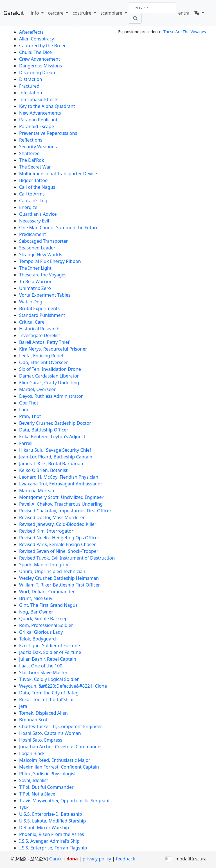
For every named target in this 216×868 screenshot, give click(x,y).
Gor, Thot (29, 403)
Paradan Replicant (38, 120)
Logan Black (32, 753)
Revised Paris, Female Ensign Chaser (57, 544)
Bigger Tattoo (33, 180)
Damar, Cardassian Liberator (49, 376)
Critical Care (32, 322)
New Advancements (40, 113)
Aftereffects (31, 32)
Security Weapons (38, 147)
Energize (28, 207)
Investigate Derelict (40, 335)
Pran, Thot (30, 416)
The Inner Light (35, 268)
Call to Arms (32, 194)
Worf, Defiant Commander (47, 592)
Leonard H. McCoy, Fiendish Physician (59, 477)
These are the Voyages (43, 275)
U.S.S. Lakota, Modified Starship (52, 821)
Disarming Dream (38, 72)
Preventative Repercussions (48, 133)
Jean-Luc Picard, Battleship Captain (56, 457)
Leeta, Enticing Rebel (41, 356)
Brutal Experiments (39, 308)
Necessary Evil (34, 221)
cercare (56, 13)
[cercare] (135, 18)
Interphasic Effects (39, 99)
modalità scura (191, 859)
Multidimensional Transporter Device (58, 174)
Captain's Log (33, 201)
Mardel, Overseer (37, 389)
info (35, 13)
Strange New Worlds (41, 255)
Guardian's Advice (38, 214)
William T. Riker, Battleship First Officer (59, 585)
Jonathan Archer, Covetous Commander (61, 747)
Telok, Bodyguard (38, 639)
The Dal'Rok (32, 160)
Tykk (24, 807)
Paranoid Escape (37, 126)
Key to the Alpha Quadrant (47, 106)
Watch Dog (31, 302)
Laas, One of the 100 (41, 666)
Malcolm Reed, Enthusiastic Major (55, 760)
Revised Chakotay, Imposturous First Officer (65, 511)
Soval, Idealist (34, 780)
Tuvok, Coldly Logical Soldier (49, 679)
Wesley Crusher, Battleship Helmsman (59, 578)
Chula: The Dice (35, 52)
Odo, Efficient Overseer (44, 362)
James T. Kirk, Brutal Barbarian (51, 463)
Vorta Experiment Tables (45, 295)
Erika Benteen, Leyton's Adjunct (52, 437)
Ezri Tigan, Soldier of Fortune (49, 646)
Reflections (31, 140)
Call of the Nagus (37, 187)
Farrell (26, 443)
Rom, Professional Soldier (46, 625)
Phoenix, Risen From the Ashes (52, 834)
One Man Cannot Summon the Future (59, 228)
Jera (23, 706)
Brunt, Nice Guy (36, 598)
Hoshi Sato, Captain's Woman (50, 733)
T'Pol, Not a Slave (37, 794)
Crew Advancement (40, 59)
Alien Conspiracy (37, 39)
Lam (24, 410)
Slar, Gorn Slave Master (43, 672)
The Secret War (35, 167)
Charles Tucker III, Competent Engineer (61, 726)
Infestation (31, 93)
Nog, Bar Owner (36, 612)
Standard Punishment (42, 315)
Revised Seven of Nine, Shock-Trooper (59, 551)
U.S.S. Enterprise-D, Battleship (51, 814)
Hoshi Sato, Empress (41, 740)
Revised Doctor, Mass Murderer (52, 517)
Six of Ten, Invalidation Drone (50, 369)
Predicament (32, 234)
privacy (97, 859)
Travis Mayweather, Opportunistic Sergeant (64, 801)
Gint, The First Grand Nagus (48, 605)
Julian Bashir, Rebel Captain (48, 659)
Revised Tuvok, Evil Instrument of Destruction (67, 558)
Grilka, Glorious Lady (41, 632)
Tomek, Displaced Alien (43, 713)
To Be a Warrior (35, 281)
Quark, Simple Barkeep (43, 619)
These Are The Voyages (185, 32)
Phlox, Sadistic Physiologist (48, 774)
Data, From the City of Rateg (49, 693)
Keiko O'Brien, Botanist (43, 470)
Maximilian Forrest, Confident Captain (59, 767)
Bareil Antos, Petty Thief (44, 342)
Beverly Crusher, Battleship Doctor (55, 423)
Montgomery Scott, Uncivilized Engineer (61, 497)
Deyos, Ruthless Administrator (51, 396)
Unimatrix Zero (35, 288)
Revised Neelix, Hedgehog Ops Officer (59, 538)
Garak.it (14, 13)
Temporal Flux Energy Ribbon (50, 261)
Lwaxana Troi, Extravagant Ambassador (61, 484)
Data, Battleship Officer (44, 430)
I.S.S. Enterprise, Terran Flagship (53, 848)
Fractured (29, 86)
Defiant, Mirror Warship (44, 828)
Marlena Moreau (37, 490)
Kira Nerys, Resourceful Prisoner (53, 349)
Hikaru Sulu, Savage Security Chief (55, 450)
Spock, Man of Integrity (44, 565)
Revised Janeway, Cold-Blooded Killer (58, 524)
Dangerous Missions (40, 66)
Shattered (29, 153)
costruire (83, 13)
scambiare (112, 13)
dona (72, 859)
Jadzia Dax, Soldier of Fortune (50, 652)
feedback (125, 859)
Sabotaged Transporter (43, 241)
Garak (55, 859)
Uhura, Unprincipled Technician (52, 571)
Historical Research (39, 329)
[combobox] (152, 8)
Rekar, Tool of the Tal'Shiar (47, 699)
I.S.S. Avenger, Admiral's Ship (49, 841)
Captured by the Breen (43, 46)
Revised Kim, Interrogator (46, 531)
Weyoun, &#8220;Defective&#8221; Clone (63, 686)
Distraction (31, 79)
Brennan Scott (34, 720)
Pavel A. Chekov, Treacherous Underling (61, 504)
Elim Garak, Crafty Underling (49, 383)
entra (184, 13)
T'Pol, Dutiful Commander (46, 787)
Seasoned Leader (37, 248)
